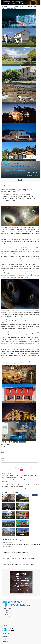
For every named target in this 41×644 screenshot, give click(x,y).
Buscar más (35, 495)
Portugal (5, 639)
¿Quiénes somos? (7, 610)
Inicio (2, 185)
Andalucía (5, 636)
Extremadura (6, 634)
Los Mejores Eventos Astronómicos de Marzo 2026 (16, 552)
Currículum (6, 625)
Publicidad (6, 619)
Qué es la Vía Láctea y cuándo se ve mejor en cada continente (18, 564)
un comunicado (25, 278)
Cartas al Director (7, 623)
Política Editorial (7, 612)
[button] (4, 214)
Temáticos (5, 642)
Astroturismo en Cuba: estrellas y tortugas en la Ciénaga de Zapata (19, 558)
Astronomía (6, 185)
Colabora (6, 621)
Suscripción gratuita (32, 175)
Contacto (6, 615)
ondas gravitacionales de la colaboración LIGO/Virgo (14, 359)
